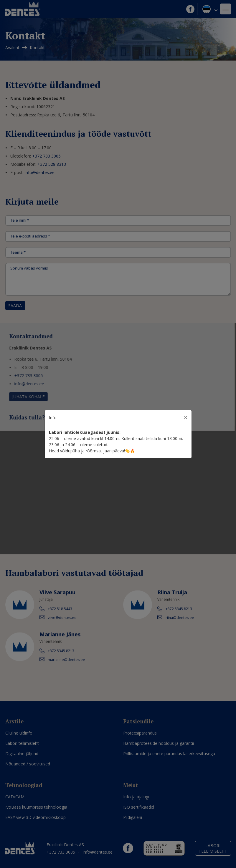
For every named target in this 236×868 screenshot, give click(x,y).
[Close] (186, 418)
